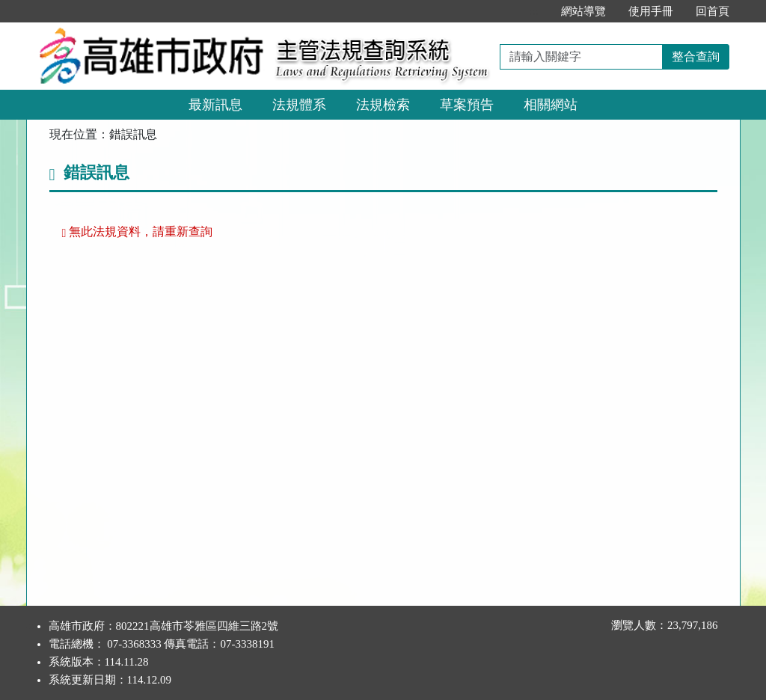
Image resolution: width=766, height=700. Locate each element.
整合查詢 (696, 56)
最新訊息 (215, 105)
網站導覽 (583, 11)
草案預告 (467, 105)
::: (534, 11)
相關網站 (551, 105)
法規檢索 (383, 105)
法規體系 (299, 105)
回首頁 (713, 11)
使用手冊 (651, 11)
